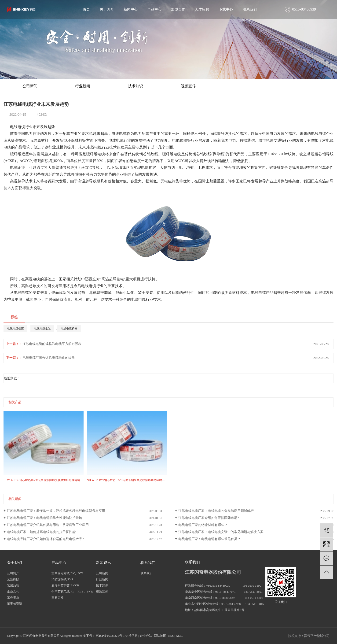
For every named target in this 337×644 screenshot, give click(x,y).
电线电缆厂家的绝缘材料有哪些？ (203, 525)
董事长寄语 (15, 604)
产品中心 (154, 9)
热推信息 (132, 636)
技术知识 (136, 86)
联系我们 (250, 9)
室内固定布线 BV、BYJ (67, 573)
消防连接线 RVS (62, 579)
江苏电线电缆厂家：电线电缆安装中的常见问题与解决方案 (221, 532)
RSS (171, 636)
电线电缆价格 (69, 329)
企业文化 (13, 591)
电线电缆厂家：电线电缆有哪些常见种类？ (209, 539)
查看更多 (58, 598)
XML (179, 636)
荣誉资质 (13, 598)
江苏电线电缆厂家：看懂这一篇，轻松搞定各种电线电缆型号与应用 (56, 511)
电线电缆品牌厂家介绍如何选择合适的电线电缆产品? (45, 539)
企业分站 (146, 636)
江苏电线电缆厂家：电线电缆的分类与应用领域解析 (216, 511)
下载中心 (226, 9)
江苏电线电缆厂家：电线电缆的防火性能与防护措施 (44, 518)
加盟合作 (178, 9)
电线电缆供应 (15, 329)
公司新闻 (30, 86)
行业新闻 (83, 86)
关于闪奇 (107, 9)
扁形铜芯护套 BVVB (65, 585)
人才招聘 (202, 9)
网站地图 (160, 636)
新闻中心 (131, 9)
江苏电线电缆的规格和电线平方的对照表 (52, 344)
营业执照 (13, 579)
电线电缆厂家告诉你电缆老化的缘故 (49, 358)
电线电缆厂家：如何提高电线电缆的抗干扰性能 (41, 532)
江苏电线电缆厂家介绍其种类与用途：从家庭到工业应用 (48, 525)
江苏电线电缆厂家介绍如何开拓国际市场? (209, 518)
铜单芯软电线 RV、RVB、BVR (72, 591)
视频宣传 (188, 86)
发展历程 (13, 585)
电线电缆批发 (42, 329)
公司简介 (13, 573)
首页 (86, 9)
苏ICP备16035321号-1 (110, 636)
